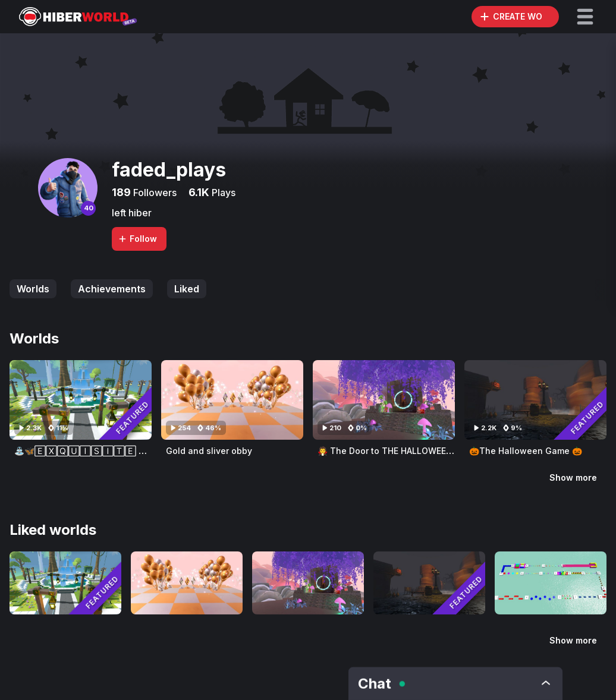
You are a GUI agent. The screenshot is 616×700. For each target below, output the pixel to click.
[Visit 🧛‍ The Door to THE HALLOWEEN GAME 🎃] (384, 400)
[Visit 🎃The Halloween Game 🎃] (535, 400)
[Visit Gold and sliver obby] (232, 400)
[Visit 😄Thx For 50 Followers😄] (551, 583)
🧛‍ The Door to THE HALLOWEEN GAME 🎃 (405, 451)
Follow (137, 239)
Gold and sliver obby (209, 451)
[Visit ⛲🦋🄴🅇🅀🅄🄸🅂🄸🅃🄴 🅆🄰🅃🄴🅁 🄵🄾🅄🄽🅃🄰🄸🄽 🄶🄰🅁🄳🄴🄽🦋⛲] (81, 400)
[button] (585, 17)
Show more (573, 477)
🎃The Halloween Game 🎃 (526, 451)
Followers (154, 193)
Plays (222, 193)
